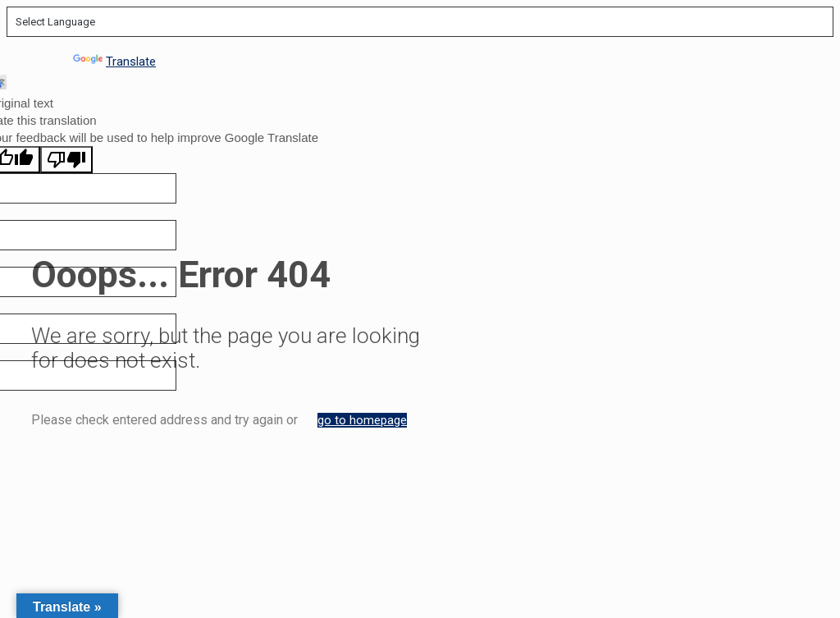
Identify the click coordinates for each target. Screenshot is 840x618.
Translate (114, 62)
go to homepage (362, 420)
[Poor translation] (66, 160)
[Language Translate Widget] (420, 22)
